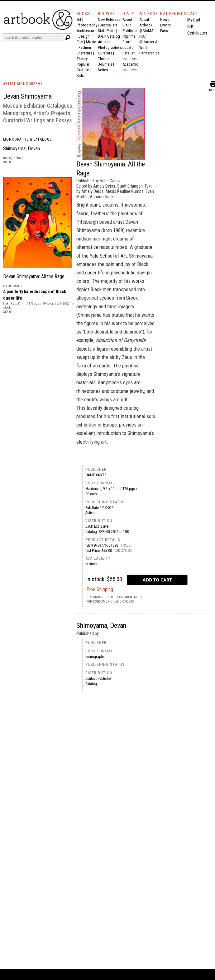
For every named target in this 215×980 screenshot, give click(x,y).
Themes (104, 59)
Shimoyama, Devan (21, 149)
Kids (80, 75)
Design (84, 36)
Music (91, 42)
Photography (87, 25)
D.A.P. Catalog (109, 36)
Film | (81, 42)
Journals (105, 64)
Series (103, 70)
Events (165, 25)
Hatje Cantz (96, 475)
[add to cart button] (157, 580)
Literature (84, 53)
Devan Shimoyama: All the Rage (34, 276)
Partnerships (149, 53)
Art (79, 19)
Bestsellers (109, 25)
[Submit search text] (68, 38)
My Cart (194, 20)
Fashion (85, 47)
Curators (105, 53)
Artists (103, 42)
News (165, 19)
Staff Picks (107, 31)
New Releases (109, 19)
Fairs (164, 31)
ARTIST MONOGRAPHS (23, 84)
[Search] (33, 38)
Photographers (110, 47)
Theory (82, 59)
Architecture (86, 31)
